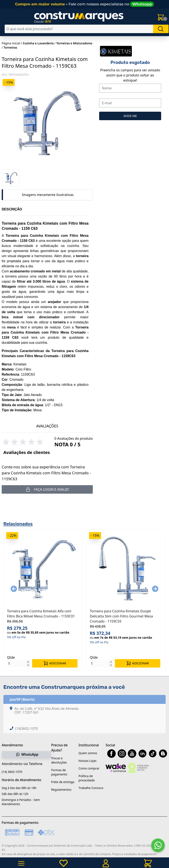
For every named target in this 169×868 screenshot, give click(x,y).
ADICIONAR (55, 663)
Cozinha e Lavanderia (38, 43)
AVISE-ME (130, 116)
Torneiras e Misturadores (74, 43)
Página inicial (11, 43)
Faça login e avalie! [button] (47, 489)
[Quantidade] (18, 664)
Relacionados (18, 524)
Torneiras (10, 47)
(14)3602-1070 (27, 728)
